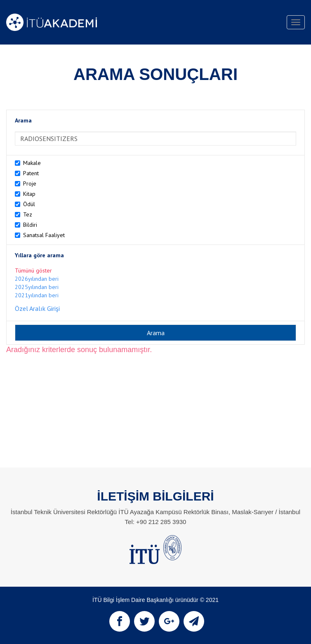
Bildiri (30, 225)
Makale (32, 163)
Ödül (29, 204)
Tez (28, 214)
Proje (30, 183)
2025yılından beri (37, 287)
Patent (31, 173)
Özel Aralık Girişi (37, 308)
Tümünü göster (33, 270)
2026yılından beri (37, 279)
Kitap (29, 194)
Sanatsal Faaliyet (44, 235)
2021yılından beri (37, 295)
